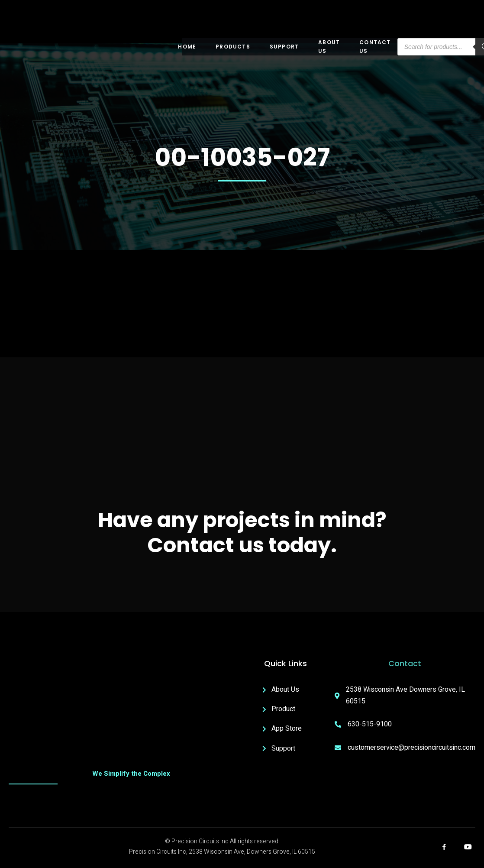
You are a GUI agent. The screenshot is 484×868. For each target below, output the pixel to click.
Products (233, 47)
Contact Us (375, 47)
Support (284, 47)
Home (187, 47)
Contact (405, 663)
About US (329, 47)
